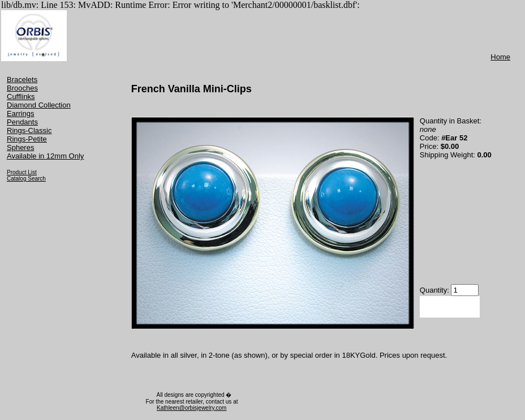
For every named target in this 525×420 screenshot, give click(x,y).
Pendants (22, 122)
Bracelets (22, 80)
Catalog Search (26, 179)
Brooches (22, 88)
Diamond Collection (39, 105)
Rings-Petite (27, 139)
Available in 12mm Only (45, 156)
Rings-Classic (29, 130)
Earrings (20, 113)
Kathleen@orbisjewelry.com (192, 408)
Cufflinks (21, 97)
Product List (22, 172)
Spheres (20, 147)
